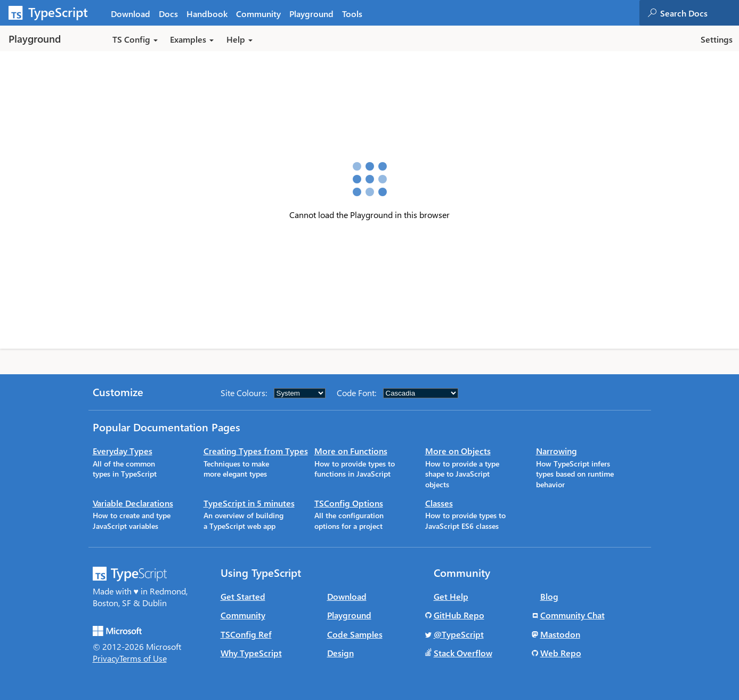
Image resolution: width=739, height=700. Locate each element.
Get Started (243, 596)
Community (243, 615)
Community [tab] (258, 14)
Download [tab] (131, 14)
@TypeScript (459, 634)
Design (340, 653)
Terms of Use (143, 658)
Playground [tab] (311, 14)
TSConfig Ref (246, 634)
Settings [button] (717, 39)
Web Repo (561, 653)
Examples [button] (192, 39)
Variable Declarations (133, 503)
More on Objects (458, 451)
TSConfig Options (349, 503)
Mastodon (560, 634)
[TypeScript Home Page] (53, 13)
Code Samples (355, 634)
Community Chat (572, 615)
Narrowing (557, 451)
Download (347, 596)
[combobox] (699, 13)
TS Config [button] (135, 39)
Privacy (106, 658)
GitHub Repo (459, 615)
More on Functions (351, 451)
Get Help (451, 596)
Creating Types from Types (256, 451)
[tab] (168, 13)
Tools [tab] (352, 14)
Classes (439, 503)
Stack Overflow (463, 653)
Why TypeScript (251, 653)
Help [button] (239, 39)
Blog (549, 596)
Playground (349, 615)
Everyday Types (123, 451)
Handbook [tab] (207, 14)
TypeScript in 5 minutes (249, 503)
